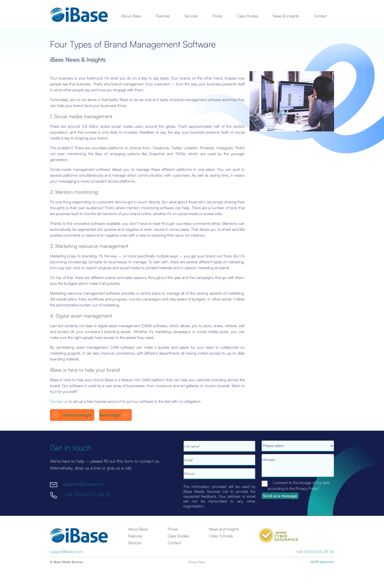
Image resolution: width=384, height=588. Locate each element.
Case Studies (248, 16)
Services (191, 16)
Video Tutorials (221, 536)
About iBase (131, 16)
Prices (217, 16)
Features (163, 16)
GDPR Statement (322, 562)
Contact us (59, 401)
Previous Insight (77, 415)
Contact (320, 16)
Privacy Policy (197, 562)
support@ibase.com (84, 484)
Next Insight (110, 415)
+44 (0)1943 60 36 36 (87, 494)
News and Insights (224, 529)
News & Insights (286, 16)
